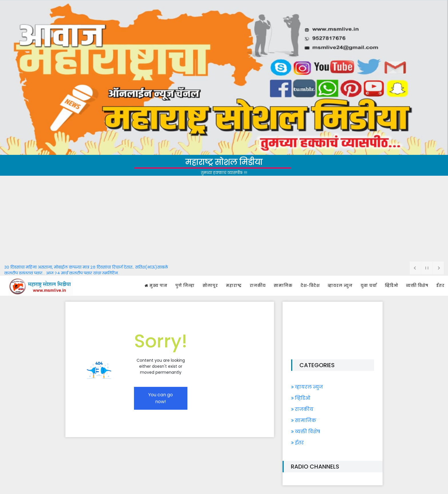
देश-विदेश (310, 286)
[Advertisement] (224, 219)
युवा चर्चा (369, 286)
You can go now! (161, 398)
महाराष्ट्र (234, 286)
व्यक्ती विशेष (417, 286)
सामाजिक (283, 286)
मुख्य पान (156, 286)
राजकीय (258, 286)
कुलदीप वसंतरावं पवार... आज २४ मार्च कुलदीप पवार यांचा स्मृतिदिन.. (62, 273)
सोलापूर (210, 286)
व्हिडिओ (391, 286)
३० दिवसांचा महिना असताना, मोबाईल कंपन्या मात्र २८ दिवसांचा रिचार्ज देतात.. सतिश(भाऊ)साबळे (86, 267)
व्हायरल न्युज (340, 286)
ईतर (440, 286)
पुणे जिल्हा (185, 286)
